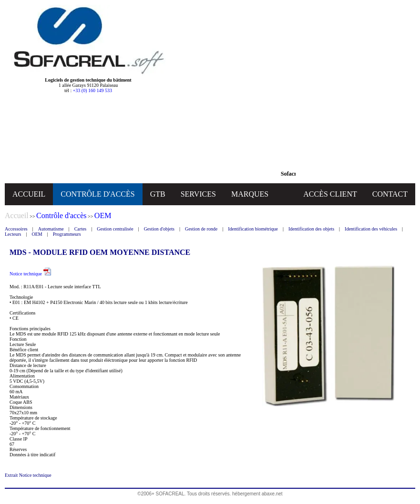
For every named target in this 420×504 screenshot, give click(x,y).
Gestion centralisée (115, 229)
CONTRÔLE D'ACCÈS (97, 194)
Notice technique (30, 274)
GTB (158, 194)
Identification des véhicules (371, 229)
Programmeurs (67, 234)
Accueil (17, 215)
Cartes (81, 229)
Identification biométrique (253, 229)
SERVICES (198, 194)
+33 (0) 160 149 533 (92, 90)
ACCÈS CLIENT (330, 194)
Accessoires (16, 229)
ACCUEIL (29, 194)
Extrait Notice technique (28, 475)
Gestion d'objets (159, 229)
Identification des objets (311, 229)
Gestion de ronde (201, 229)
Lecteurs (13, 234)
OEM (37, 234)
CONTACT (390, 194)
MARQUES (250, 194)
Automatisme (51, 229)
